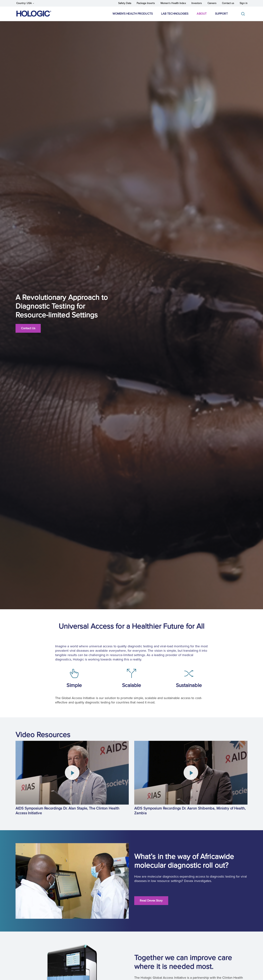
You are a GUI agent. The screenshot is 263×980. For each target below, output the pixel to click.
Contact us (228, 3)
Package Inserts (146, 3)
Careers (212, 3)
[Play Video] (72, 773)
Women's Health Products (133, 14)
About (202, 14)
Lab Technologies (175, 14)
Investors (197, 3)
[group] (72, 779)
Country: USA (25, 3)
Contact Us (28, 328)
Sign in (244, 3)
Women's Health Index (173, 3)
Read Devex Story (151, 901)
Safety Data (125, 3)
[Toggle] (244, 14)
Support (221, 14)
